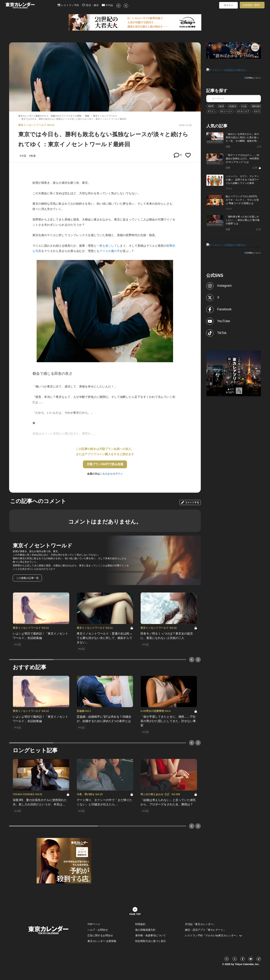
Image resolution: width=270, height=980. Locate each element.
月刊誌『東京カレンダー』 (200, 924)
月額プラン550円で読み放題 (105, 464)
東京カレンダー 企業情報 (102, 941)
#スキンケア (243, 111)
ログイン (228, 5)
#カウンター (260, 111)
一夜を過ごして (107, 246)
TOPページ (94, 924)
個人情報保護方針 (145, 930)
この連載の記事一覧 (27, 578)
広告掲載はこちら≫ (253, 78)
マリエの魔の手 (110, 251)
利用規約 (140, 924)
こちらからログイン (111, 474)
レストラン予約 (68, 5)
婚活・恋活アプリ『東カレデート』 (205, 930)
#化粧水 (233, 106)
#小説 (244, 106)
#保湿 (221, 106)
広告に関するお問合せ (100, 935)
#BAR (211, 106)
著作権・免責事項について (150, 935)
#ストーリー (227, 111)
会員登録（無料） (252, 5)
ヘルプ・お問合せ (98, 930)
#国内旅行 (256, 106)
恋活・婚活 (90, 5)
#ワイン (212, 111)
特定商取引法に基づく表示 (150, 941)
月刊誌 (108, 5)
